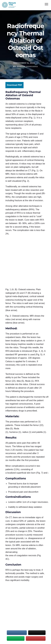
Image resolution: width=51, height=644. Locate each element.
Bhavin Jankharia (27, 66)
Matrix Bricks (39, 639)
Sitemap (9, 636)
